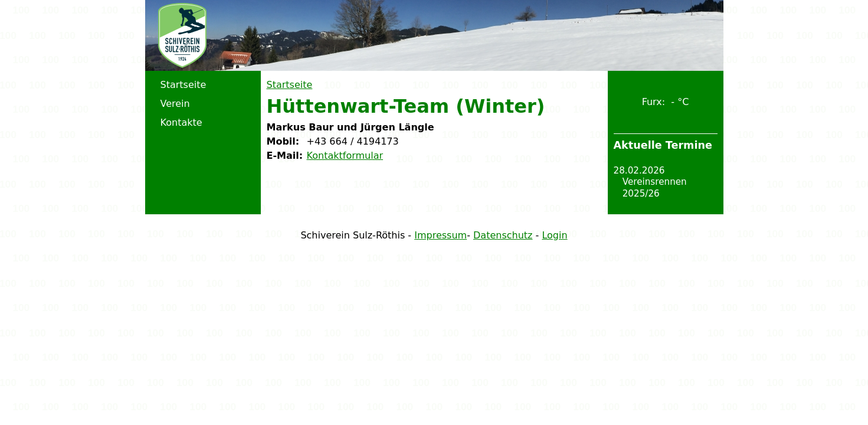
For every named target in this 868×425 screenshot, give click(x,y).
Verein (175, 104)
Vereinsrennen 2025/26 (655, 188)
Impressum (440, 235)
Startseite (290, 85)
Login (554, 235)
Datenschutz (503, 235)
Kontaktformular (345, 156)
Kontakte (181, 122)
